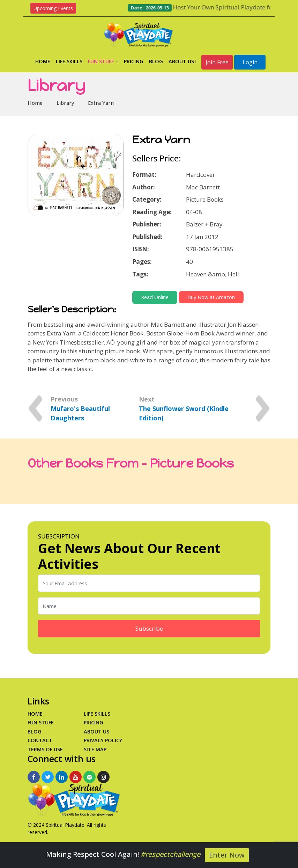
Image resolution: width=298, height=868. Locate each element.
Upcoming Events (53, 8)
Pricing (134, 61)
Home (43, 61)
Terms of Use (45, 749)
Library (65, 103)
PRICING (94, 722)
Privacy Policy (103, 740)
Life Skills (69, 61)
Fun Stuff (103, 61)
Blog (156, 61)
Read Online (155, 297)
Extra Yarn (101, 103)
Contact (40, 740)
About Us (183, 61)
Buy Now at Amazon (211, 297)
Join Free (217, 62)
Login (250, 62)
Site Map (95, 749)
